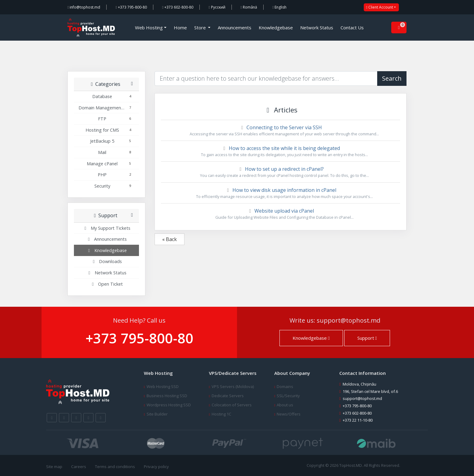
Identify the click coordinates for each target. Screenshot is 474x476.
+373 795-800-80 (131, 7)
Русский (217, 7)
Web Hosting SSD (163, 386)
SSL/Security (288, 396)
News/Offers (289, 414)
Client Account (380, 7)
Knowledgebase (276, 27)
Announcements (235, 27)
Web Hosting (149, 27)
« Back (170, 239)
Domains (285, 386)
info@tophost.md (84, 7)
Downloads (106, 261)
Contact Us (352, 27)
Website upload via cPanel (281, 214)
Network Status (317, 27)
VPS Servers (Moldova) (233, 386)
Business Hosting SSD (167, 396)
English (279, 7)
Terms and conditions (115, 467)
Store (201, 27)
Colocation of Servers (232, 405)
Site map (54, 467)
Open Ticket (106, 284)
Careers (79, 467)
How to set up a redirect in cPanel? (281, 172)
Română (249, 7)
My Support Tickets (107, 228)
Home (180, 27)
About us (285, 405)
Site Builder (157, 414)
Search (392, 78)
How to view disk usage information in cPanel (281, 193)
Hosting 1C (221, 414)
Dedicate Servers (228, 396)
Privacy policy (156, 467)
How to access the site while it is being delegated (281, 151)
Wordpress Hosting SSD (169, 405)
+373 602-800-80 (178, 7)
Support (367, 338)
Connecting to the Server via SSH (281, 130)
